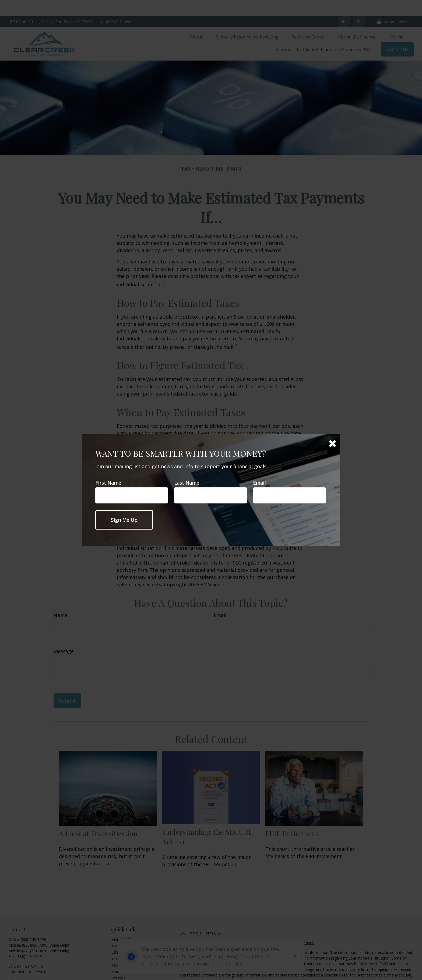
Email (259, 483)
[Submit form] (124, 520)
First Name (108, 483)
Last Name (187, 483)
